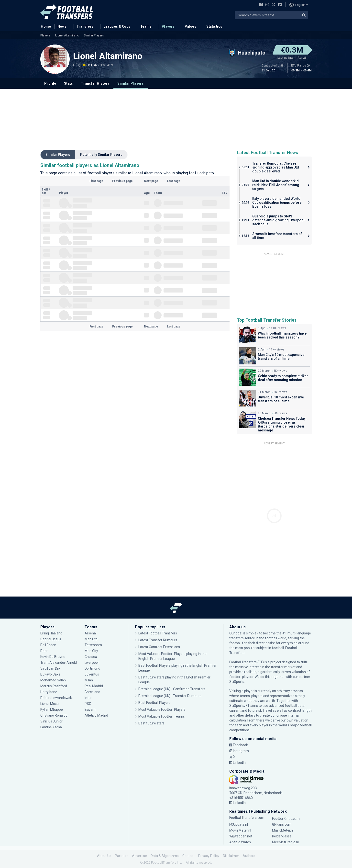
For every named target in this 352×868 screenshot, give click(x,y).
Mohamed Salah (53, 680)
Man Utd (91, 639)
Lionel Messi (50, 704)
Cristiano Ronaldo (54, 715)
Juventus (92, 674)
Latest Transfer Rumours (158, 640)
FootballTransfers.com (247, 818)
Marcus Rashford (54, 686)
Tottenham (93, 645)
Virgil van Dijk (50, 668)
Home (44, 26)
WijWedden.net (241, 836)
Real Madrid (94, 686)
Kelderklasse (282, 836)
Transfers (85, 26)
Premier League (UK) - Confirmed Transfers (172, 689)
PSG (88, 704)
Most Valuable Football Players (162, 710)
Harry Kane (49, 692)
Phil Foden (48, 645)
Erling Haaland (51, 633)
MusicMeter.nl (283, 830)
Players (168, 26)
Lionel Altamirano (67, 35)
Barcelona (92, 692)
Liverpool (92, 663)
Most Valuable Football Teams (162, 716)
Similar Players (94, 35)
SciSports (237, 682)
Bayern (90, 710)
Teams (146, 26)
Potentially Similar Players (101, 155)
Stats (69, 83)
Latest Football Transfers (158, 633)
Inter (88, 698)
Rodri (44, 651)
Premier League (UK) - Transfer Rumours (170, 696)
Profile (50, 83)
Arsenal (91, 633)
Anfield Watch (240, 842)
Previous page (122, 181)
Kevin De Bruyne (53, 657)
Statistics (214, 26)
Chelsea (91, 657)
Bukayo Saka (50, 674)
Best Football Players (154, 703)
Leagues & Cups (117, 26)
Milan (89, 680)
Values (191, 26)
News (62, 26)
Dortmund (92, 668)
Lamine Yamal (51, 727)
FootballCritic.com (286, 819)
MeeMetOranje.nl (285, 842)
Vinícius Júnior (51, 721)
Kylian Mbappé (52, 710)
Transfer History (95, 83)
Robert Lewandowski (56, 698)
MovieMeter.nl (240, 830)
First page (96, 181)
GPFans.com (282, 824)
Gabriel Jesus (51, 639)
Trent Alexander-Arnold (59, 663)
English (297, 5)
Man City (91, 651)
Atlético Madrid (96, 715)
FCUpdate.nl (239, 824)
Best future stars (151, 723)
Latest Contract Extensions (159, 647)
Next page (151, 181)
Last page (174, 181)
